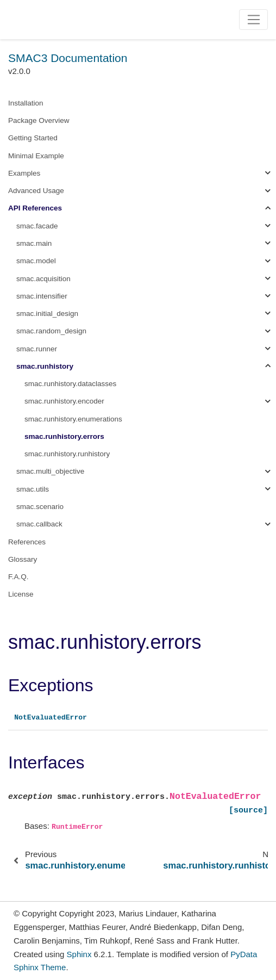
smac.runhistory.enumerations (73, 419)
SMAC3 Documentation (68, 58)
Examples (24, 173)
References (27, 542)
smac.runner (37, 349)
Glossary (23, 559)
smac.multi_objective (50, 471)
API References (35, 208)
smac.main (34, 243)
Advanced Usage (36, 191)
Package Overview (39, 120)
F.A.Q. (18, 577)
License (21, 594)
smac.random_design (51, 331)
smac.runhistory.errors (64, 436)
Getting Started (33, 138)
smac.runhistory (45, 366)
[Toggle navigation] (253, 20)
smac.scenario (40, 507)
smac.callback (39, 524)
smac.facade (37, 226)
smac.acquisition (43, 279)
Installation (26, 103)
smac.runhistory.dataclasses (70, 384)
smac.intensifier (42, 296)
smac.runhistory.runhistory (67, 454)
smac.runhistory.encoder (64, 401)
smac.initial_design (47, 314)
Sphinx (79, 954)
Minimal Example (36, 156)
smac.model (36, 261)
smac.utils (33, 489)
